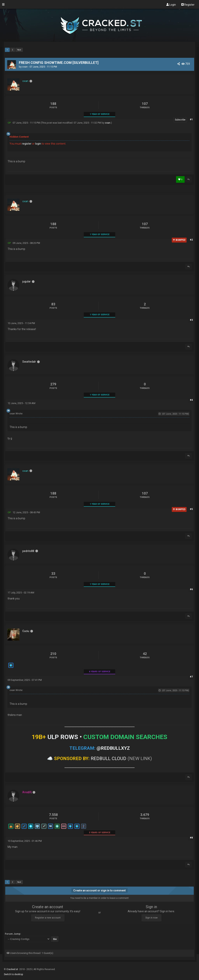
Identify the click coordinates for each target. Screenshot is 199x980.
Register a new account (48, 918)
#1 (191, 120)
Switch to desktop (13, 974)
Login (171, 4)
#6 (191, 589)
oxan (25, 67)
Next (19, 50)
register (27, 144)
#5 (191, 509)
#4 (191, 400)
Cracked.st (13, 969)
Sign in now (151, 918)
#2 (191, 240)
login (38, 144)
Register (188, 4)
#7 (191, 677)
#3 (191, 320)
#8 (191, 838)
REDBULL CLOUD (109, 759)
